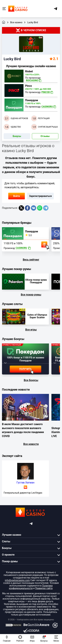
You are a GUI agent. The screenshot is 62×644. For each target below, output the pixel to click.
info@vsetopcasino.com (17, 580)
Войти (17, 196)
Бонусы (17, 136)
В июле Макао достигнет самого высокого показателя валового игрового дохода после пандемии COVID (23, 430)
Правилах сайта (44, 588)
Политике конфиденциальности (31, 587)
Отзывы (45, 136)
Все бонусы (31, 380)
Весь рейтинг (31, 260)
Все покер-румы (31, 295)
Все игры (31, 330)
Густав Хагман (25, 483)
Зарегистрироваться (40, 196)
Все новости (31, 444)
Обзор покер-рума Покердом (36, 281)
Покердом (32, 100)
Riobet (29, 71)
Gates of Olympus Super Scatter (37, 316)
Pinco (29, 86)
